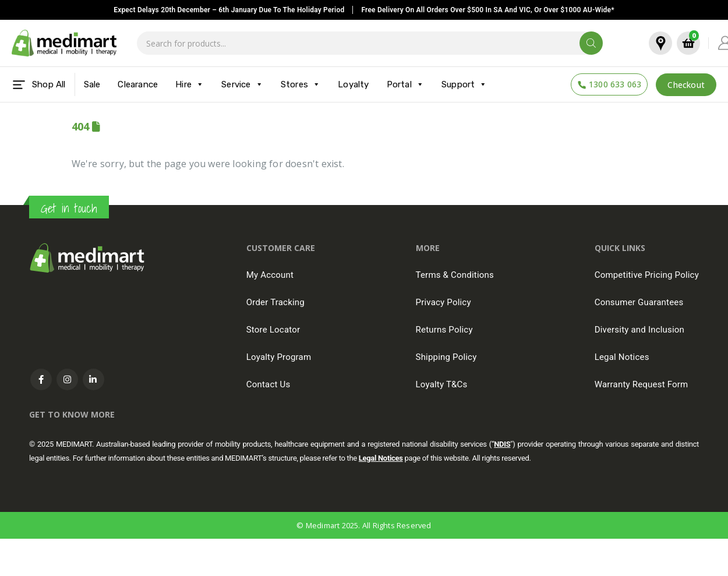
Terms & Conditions (455, 275)
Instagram (67, 379)
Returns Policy (444, 330)
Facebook (41, 379)
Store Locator (273, 330)
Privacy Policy (443, 302)
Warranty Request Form (642, 384)
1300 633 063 (615, 84)
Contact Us (268, 384)
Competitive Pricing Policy (647, 275)
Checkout (686, 85)
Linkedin (93, 379)
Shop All (39, 85)
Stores (301, 84)
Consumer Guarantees (639, 302)
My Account (270, 275)
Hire (190, 84)
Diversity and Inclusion (639, 330)
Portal (405, 84)
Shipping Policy (446, 357)
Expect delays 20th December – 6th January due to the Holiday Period (229, 10)
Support (464, 84)
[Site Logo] (64, 43)
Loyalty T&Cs (442, 384)
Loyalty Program (279, 357)
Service (242, 84)
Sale (92, 84)
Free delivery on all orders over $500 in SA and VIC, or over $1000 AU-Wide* (487, 10)
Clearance (138, 84)
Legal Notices (622, 357)
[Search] (591, 43)
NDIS (502, 444)
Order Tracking (275, 302)
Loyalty (353, 84)
